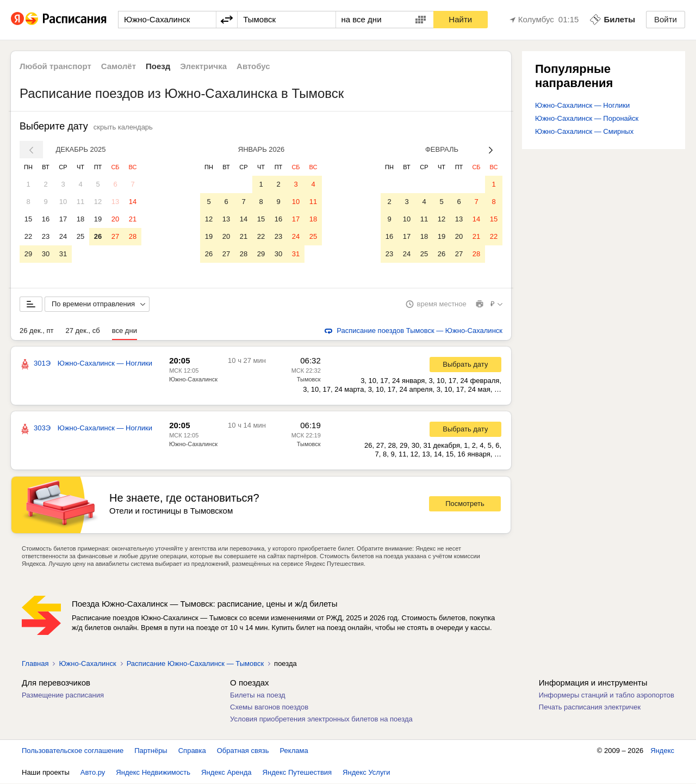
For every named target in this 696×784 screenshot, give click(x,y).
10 (63, 202)
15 (28, 219)
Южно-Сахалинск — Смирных (584, 131)
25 (80, 236)
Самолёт (119, 66)
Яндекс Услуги (366, 773)
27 (115, 236)
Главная (35, 664)
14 (133, 202)
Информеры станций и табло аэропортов (607, 696)
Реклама (294, 751)
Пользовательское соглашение (73, 751)
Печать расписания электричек (590, 708)
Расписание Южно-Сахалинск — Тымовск (195, 664)
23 (46, 236)
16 (46, 219)
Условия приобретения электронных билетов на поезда (321, 720)
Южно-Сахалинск (193, 380)
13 (115, 202)
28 (133, 236)
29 (28, 254)
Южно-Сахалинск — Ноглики (582, 105)
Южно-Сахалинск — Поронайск (587, 118)
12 (98, 202)
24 (63, 236)
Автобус (253, 66)
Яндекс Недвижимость (153, 773)
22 (28, 236)
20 (115, 219)
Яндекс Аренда (226, 773)
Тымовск (309, 380)
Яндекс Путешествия (297, 773)
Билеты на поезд (258, 696)
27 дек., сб (82, 331)
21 (133, 219)
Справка (192, 751)
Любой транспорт (55, 66)
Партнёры (151, 751)
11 (80, 202)
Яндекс (662, 751)
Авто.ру (93, 773)
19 (98, 219)
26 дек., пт (36, 331)
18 (80, 219)
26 (98, 236)
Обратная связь (243, 751)
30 (46, 254)
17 (63, 219)
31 (63, 254)
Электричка (203, 66)
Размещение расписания (63, 696)
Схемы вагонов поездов (269, 708)
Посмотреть (465, 504)
